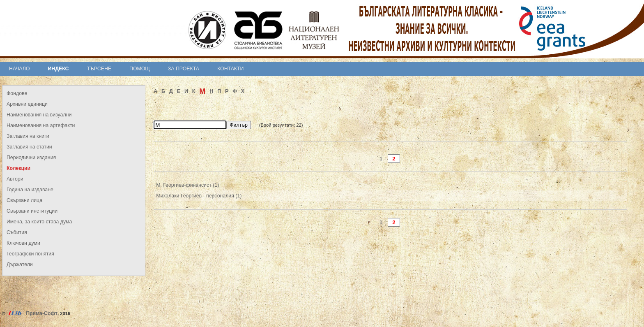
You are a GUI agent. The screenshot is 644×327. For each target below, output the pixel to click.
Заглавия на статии (29, 147)
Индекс (59, 69)
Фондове (17, 93)
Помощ (140, 69)
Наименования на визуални (39, 115)
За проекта (184, 69)
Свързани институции (32, 211)
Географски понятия (30, 254)
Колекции (18, 168)
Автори (15, 179)
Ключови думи (23, 243)
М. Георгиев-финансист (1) (187, 185)
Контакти (230, 69)
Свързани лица (24, 200)
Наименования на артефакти (41, 125)
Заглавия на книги (28, 136)
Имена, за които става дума (39, 222)
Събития (17, 232)
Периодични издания (31, 158)
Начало (20, 69)
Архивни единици (27, 104)
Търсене (99, 69)
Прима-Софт (42, 313)
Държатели (20, 264)
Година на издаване (30, 190)
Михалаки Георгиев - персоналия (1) (199, 196)
